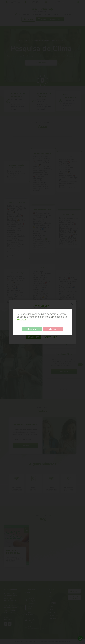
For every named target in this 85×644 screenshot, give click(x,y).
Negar (53, 329)
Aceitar (32, 329)
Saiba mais (21, 320)
